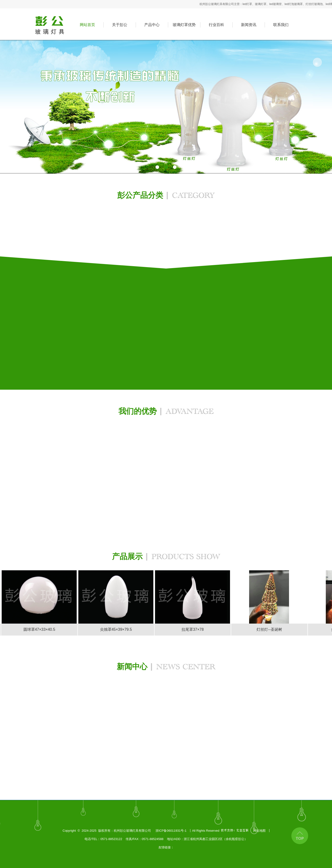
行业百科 (216, 25)
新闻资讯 (249, 25)
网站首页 (87, 25)
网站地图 (259, 831)
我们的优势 (166, 412)
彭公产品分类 (166, 196)
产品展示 (166, 558)
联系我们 (281, 25)
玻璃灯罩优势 (184, 25)
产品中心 (152, 25)
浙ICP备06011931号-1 (171, 831)
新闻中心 (166, 668)
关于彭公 (120, 25)
